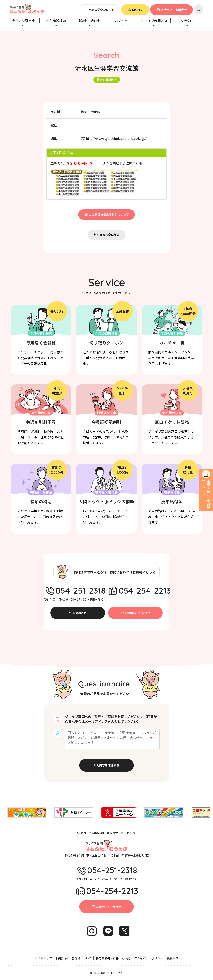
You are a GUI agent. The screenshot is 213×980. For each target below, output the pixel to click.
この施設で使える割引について (106, 214)
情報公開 (62, 958)
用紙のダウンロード (99, 10)
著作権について (82, 958)
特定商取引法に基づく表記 (113, 958)
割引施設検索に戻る (107, 235)
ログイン (135, 10)
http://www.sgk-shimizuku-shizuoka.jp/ (114, 138)
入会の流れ (78, 613)
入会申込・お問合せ (171, 10)
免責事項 (173, 958)
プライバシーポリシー (149, 958)
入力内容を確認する (106, 765)
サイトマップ (43, 958)
